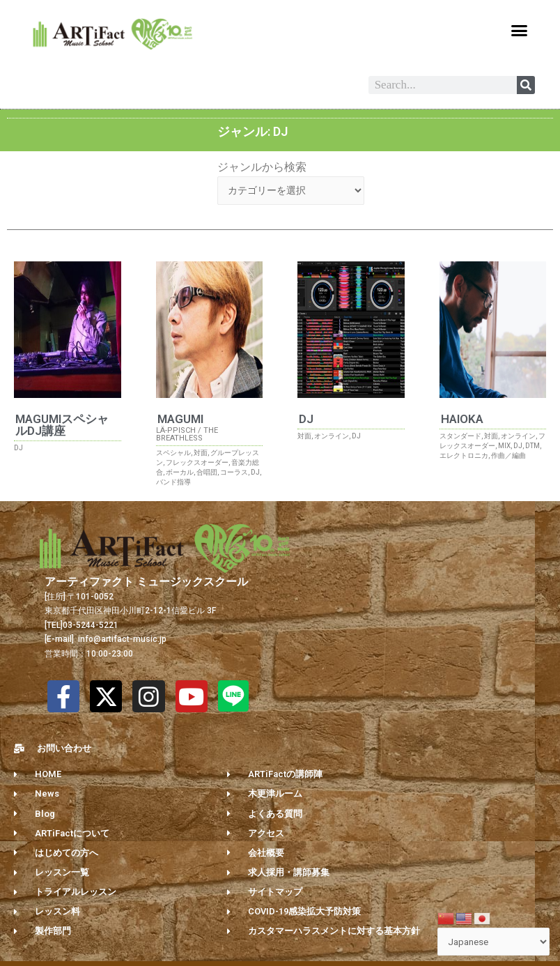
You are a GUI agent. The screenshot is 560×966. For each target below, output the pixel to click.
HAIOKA (462, 422)
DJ (306, 422)
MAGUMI (180, 422)
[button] (519, 31)
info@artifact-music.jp (121, 642)
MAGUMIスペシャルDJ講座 (62, 428)
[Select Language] (494, 942)
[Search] (526, 85)
